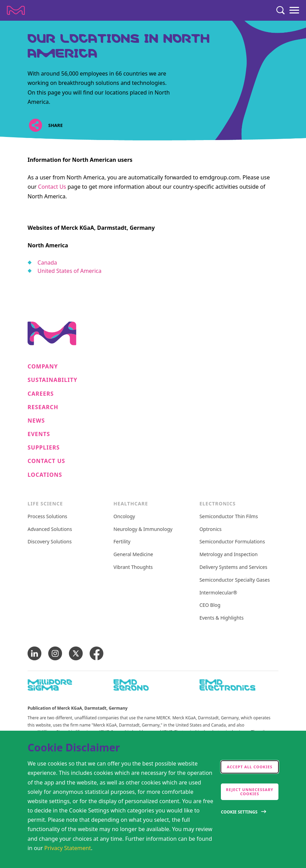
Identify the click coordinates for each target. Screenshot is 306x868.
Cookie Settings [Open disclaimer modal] (239, 812)
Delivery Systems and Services (233, 567)
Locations (45, 475)
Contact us (46, 461)
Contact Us (52, 187)
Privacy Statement (68, 848)
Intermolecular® (218, 593)
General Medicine (133, 555)
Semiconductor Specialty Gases (235, 580)
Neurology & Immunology (143, 529)
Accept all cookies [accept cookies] (249, 767)
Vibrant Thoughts (133, 567)
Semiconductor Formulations (232, 542)
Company (43, 367)
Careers (41, 394)
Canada (47, 263)
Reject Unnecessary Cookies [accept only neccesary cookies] (250, 792)
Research (43, 407)
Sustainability (53, 380)
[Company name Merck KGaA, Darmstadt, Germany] (16, 10)
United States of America (70, 271)
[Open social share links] (35, 125)
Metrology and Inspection (229, 555)
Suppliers (44, 448)
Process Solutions (47, 517)
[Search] (280, 10)
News (36, 421)
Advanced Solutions (50, 529)
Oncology (124, 517)
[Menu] (294, 10)
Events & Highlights (222, 618)
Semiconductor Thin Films (229, 517)
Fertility (122, 542)
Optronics (211, 529)
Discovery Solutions (50, 542)
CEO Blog (210, 605)
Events (39, 434)
